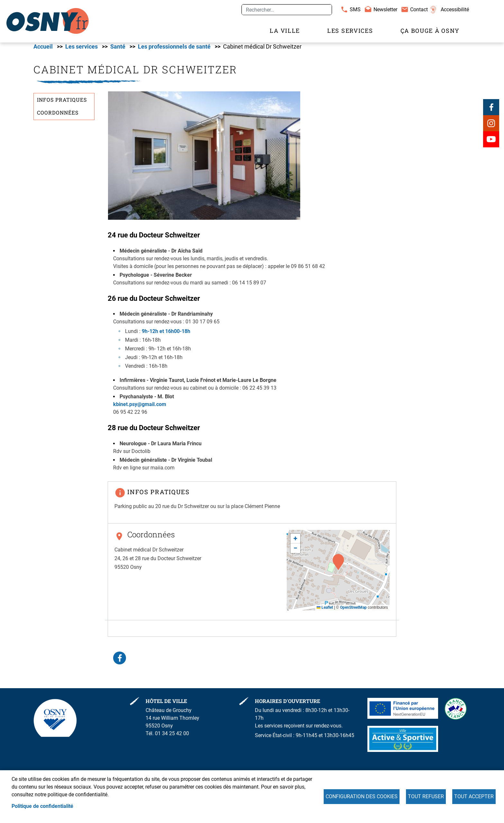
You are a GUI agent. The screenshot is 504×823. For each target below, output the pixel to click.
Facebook (491, 110)
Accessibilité (455, 9)
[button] (204, 158)
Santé (118, 50)
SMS (355, 9)
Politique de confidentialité (42, 806)
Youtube (491, 143)
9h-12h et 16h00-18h (166, 334)
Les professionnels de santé (174, 50)
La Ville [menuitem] (285, 31)
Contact (419, 9)
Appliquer (324, 10)
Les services (81, 50)
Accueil (43, 50)
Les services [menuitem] (350, 31)
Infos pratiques (62, 103)
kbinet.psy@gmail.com (140, 407)
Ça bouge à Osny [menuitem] (430, 31)
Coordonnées (58, 116)
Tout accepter (474, 796)
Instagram (491, 126)
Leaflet (325, 611)
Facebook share (120, 661)
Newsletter (385, 9)
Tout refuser (426, 796)
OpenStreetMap (353, 611)
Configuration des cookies (362, 796)
